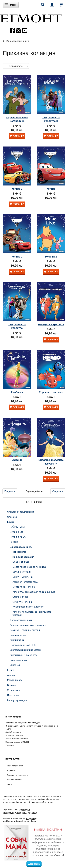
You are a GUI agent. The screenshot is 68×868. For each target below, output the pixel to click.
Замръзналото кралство (17, 326)
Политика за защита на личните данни (24, 723)
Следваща (58, 491)
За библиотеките (13, 732)
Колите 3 (17, 189)
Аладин (17, 460)
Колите (51, 189)
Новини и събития (14, 735)
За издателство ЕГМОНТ (17, 742)
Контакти (10, 745)
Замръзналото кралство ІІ (51, 119)
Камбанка (17, 392)
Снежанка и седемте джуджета (51, 462)
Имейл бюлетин (14, 780)
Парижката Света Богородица (17, 119)
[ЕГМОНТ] (31, 18)
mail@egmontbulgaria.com (16, 821)
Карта (34, 812)
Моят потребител (15, 766)
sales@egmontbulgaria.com (16, 812)
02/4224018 (24, 809)
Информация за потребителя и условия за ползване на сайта (32, 727)
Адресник (11, 770)
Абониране (34, 864)
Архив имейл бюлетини (17, 739)
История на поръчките (17, 775)
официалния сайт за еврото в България (33, 802)
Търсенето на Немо (51, 392)
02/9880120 (32, 818)
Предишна (10, 491)
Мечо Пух (51, 257)
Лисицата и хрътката (51, 324)
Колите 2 (17, 257)
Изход (9, 784)
